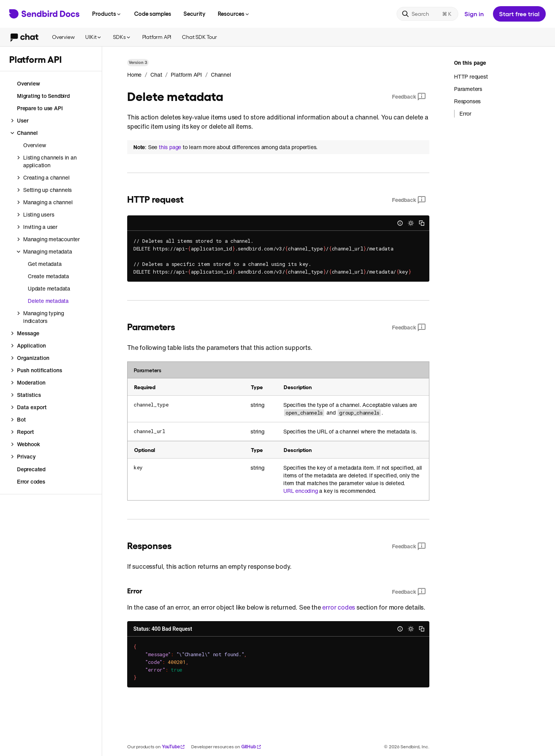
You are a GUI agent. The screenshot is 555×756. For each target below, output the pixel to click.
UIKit (94, 37)
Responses (467, 101)
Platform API (157, 37)
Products (107, 13)
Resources (234, 13)
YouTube (174, 747)
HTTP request (471, 77)
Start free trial (519, 14)
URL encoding (301, 491)
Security (194, 13)
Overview (63, 37)
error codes (339, 607)
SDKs (122, 37)
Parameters (468, 89)
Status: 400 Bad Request (163, 629)
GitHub (251, 747)
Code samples (153, 13)
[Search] (427, 14)
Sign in (474, 14)
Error (465, 114)
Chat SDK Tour (199, 37)
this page (170, 147)
